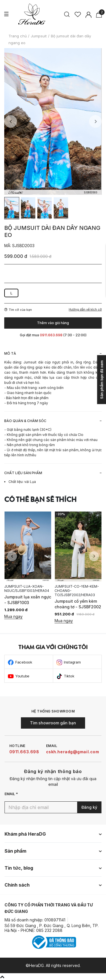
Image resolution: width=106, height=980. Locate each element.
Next (95, 122)
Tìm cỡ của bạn (18, 310)
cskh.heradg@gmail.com (73, 752)
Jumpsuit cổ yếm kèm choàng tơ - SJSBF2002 (78, 604)
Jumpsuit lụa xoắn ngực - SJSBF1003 (28, 600)
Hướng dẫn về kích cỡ (85, 310)
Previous (11, 122)
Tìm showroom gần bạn (53, 723)
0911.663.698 (24, 752)
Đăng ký (89, 807)
